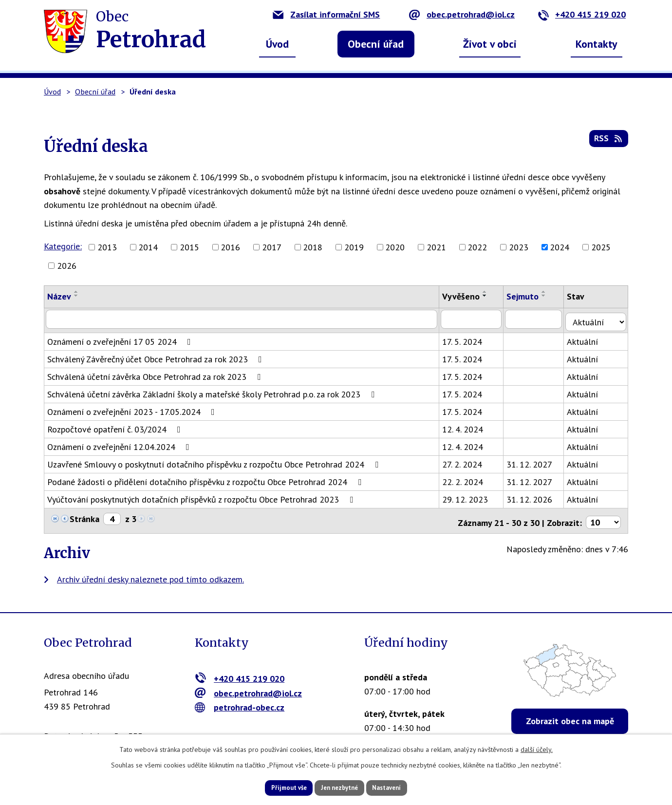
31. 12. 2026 (535, 496)
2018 (313, 247)
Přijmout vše (276, 787)
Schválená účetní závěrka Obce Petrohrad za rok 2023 (156, 374)
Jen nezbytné (339, 787)
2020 (395, 247)
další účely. (537, 748)
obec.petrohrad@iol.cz (462, 14)
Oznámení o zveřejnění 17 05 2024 (121, 339)
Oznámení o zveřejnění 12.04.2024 (120, 444)
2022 (477, 247)
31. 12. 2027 (535, 461)
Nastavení (399, 787)
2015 (189, 247)
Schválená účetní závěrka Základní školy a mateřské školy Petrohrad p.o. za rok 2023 (213, 391)
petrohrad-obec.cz (240, 702)
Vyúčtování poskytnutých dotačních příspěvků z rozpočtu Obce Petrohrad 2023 (202, 496)
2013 (107, 247)
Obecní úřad (376, 44)
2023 (519, 247)
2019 (354, 247)
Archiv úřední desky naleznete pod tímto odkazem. (150, 573)
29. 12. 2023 (470, 496)
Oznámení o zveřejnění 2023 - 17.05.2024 (133, 409)
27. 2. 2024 (467, 461)
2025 (601, 247)
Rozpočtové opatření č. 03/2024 (116, 426)
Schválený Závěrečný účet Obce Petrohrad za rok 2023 (157, 356)
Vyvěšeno (466, 296)
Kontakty (597, 44)
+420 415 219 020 (582, 14)
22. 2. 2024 (467, 479)
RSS (608, 142)
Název (59, 296)
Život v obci (490, 44)
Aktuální (589, 339)
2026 (67, 266)
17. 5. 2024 (467, 339)
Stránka (84, 516)
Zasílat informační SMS (326, 14)
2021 (436, 247)
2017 (272, 247)
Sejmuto (528, 296)
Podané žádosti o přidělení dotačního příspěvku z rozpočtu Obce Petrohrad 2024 (206, 479)
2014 (148, 247)
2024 (560, 247)
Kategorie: (63, 246)
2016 (230, 247)
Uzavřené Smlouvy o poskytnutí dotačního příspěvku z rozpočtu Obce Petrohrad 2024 (215, 461)
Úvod (277, 44)
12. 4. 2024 (467, 426)
